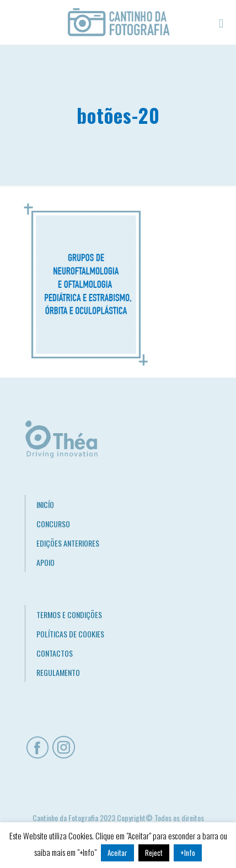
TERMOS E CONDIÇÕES (69, 615)
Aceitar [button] (117, 853)
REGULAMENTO (58, 672)
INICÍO (45, 504)
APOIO (45, 562)
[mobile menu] (221, 22)
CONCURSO (53, 524)
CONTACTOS (55, 653)
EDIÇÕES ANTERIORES (68, 543)
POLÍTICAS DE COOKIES (70, 634)
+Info (188, 853)
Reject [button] (154, 853)
